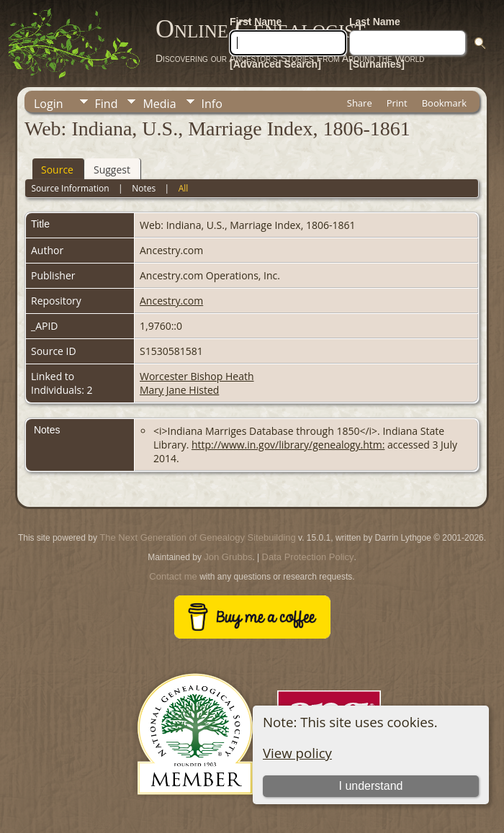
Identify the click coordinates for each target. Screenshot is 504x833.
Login (49, 104)
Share (360, 103)
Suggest (112, 170)
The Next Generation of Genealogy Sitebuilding (197, 537)
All (184, 188)
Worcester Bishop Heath (197, 376)
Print (397, 103)
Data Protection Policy (308, 557)
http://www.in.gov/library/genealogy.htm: (288, 445)
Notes (144, 188)
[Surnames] (377, 64)
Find (107, 104)
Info (212, 104)
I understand (371, 786)
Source (57, 170)
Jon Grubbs (228, 557)
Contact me (173, 576)
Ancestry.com (171, 301)
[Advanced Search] (275, 64)
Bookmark (444, 103)
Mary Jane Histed (179, 390)
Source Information (70, 188)
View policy (297, 753)
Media (159, 104)
